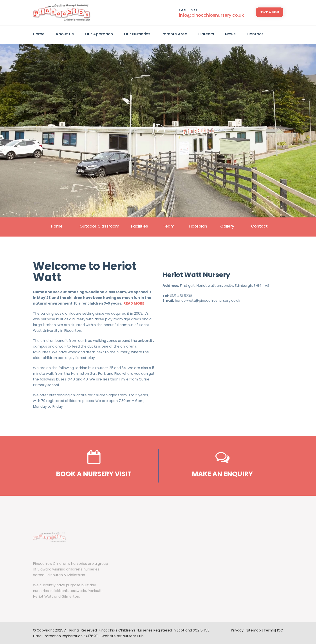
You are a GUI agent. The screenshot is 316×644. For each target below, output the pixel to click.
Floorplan (200, 226)
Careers (206, 34)
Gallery (233, 226)
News (230, 34)
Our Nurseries (137, 34)
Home (39, 34)
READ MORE (134, 303)
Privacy (237, 630)
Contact (255, 34)
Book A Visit (270, 12)
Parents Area (174, 34)
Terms (269, 630)
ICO (280, 630)
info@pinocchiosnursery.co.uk (211, 15)
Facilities (133, 226)
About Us (65, 34)
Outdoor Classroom (91, 226)
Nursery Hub (133, 636)
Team (167, 226)
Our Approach (99, 34)
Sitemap (254, 630)
